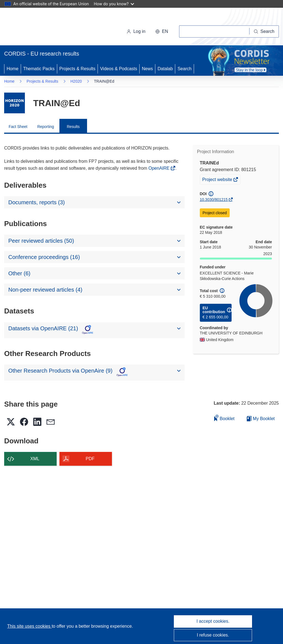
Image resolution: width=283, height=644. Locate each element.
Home (13, 69)
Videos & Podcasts (119, 69)
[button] (162, 32)
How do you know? (114, 4)
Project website (218, 180)
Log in (136, 31)
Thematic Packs (39, 69)
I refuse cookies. (213, 635)
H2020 (76, 81)
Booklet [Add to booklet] (224, 418)
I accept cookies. (213, 621)
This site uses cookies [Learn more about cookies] (29, 626)
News (147, 69)
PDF (90, 459)
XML (35, 459)
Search (184, 69)
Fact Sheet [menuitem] (18, 127)
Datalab (165, 69)
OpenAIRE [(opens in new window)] (160, 168)
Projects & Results (78, 69)
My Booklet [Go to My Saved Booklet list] (261, 419)
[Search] (264, 32)
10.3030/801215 (214, 200)
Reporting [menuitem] (46, 127)
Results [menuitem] (73, 127)
